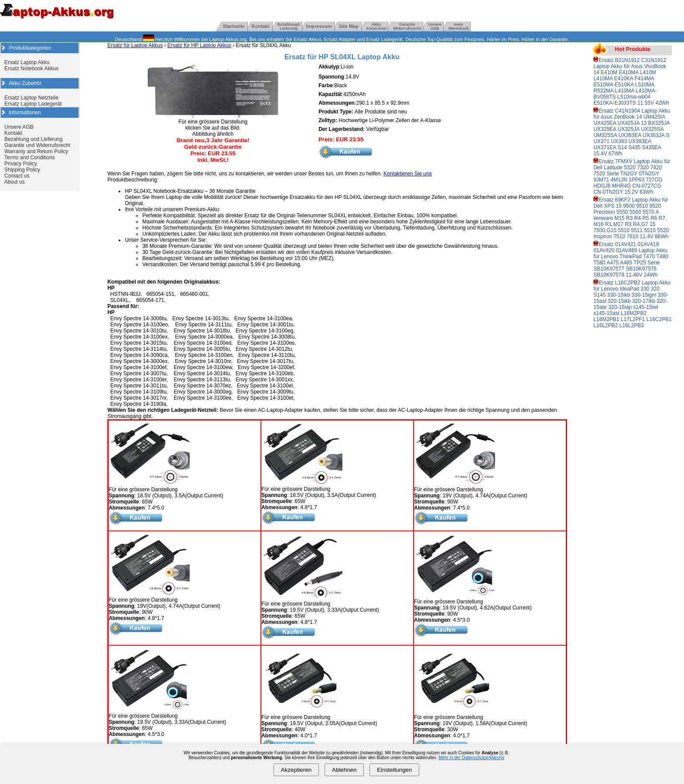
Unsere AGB (19, 127)
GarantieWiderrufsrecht (407, 26)
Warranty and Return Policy (36, 151)
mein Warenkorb (459, 26)
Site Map (348, 26)
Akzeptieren (296, 770)
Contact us (17, 176)
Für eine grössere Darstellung (149, 487)
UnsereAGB (435, 26)
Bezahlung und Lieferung (33, 139)
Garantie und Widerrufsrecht (37, 145)
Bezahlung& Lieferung (289, 26)
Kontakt (261, 26)
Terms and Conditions (30, 157)
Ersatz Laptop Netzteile (31, 98)
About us (14, 182)
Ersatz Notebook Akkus (31, 68)
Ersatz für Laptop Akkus (135, 45)
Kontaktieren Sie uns (408, 174)
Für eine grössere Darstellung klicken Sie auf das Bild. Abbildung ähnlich (213, 125)
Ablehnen (344, 770)
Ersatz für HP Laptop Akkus (200, 45)
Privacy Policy (21, 164)
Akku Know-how (376, 26)
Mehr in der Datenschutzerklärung (471, 758)
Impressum (319, 26)
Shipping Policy (22, 170)
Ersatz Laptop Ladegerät (33, 104)
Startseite (234, 26)
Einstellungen (394, 770)
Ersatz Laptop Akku (27, 62)
